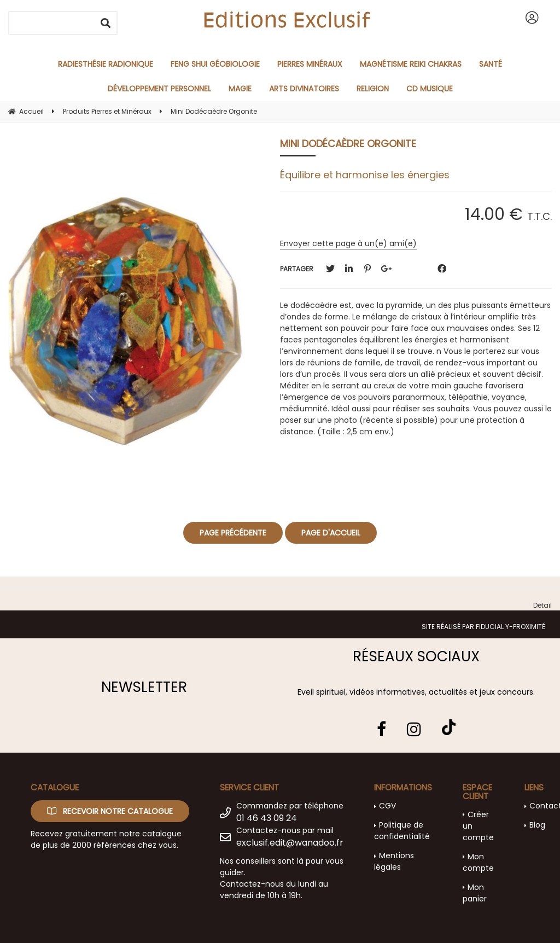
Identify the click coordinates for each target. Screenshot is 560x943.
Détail (542, 605)
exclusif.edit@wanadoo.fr (290, 843)
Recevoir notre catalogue (110, 811)
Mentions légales (394, 861)
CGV (387, 806)
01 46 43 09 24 (267, 818)
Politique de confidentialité (402, 831)
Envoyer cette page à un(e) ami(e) (348, 243)
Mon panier (475, 893)
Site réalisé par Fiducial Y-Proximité (483, 627)
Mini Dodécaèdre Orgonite (348, 144)
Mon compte (478, 862)
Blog (537, 825)
